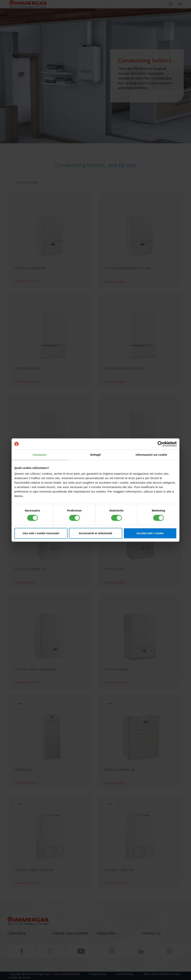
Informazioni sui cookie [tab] (152, 455)
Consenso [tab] (39, 455)
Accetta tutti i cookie (150, 533)
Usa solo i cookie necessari (41, 533)
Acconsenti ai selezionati (95, 533)
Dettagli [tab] (95, 455)
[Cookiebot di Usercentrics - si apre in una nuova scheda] (160, 444)
